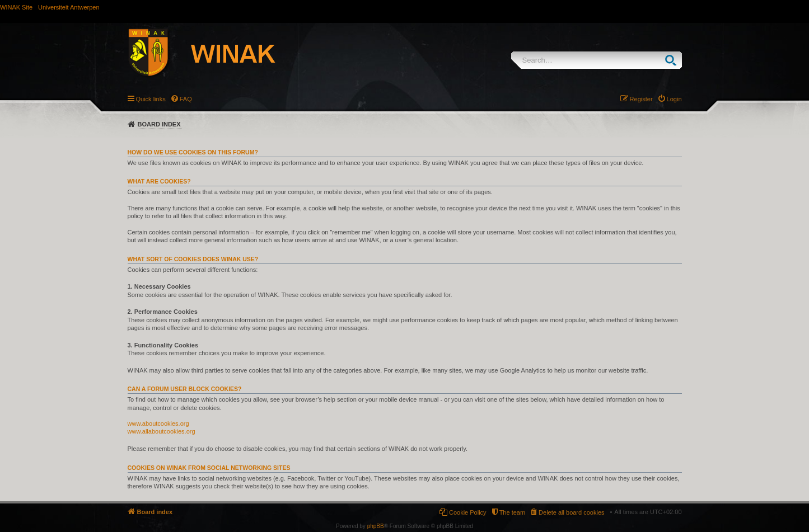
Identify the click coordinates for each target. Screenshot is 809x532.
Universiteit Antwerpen (69, 7)
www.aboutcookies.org (158, 423)
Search (673, 60)
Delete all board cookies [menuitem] (571, 512)
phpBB (376, 526)
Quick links (151, 99)
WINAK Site (16, 7)
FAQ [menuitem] (186, 99)
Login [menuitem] (674, 99)
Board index (159, 124)
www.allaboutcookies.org (162, 431)
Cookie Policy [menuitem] (468, 512)
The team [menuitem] (512, 512)
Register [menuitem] (641, 99)
